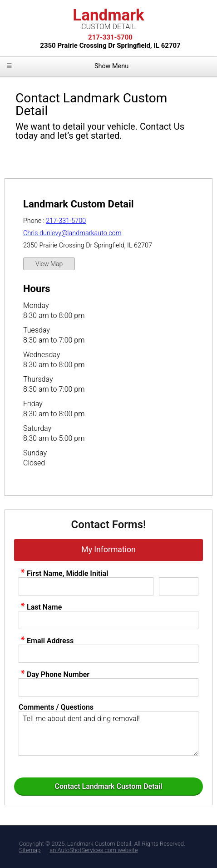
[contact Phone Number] (108, 687)
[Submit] (108, 787)
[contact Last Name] (108, 620)
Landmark (108, 18)
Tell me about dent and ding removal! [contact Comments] (108, 733)
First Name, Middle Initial (63, 573)
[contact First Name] (86, 586)
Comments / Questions (56, 707)
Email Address (46, 641)
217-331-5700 (66, 221)
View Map (49, 264)
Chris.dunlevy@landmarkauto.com (72, 233)
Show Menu (67, 66)
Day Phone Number (54, 674)
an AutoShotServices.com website (94, 850)
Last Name (40, 607)
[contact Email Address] (108, 654)
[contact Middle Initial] (179, 586)
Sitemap (30, 850)
